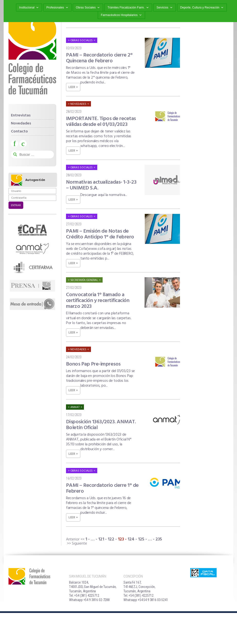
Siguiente (79, 544)
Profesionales (57, 8)
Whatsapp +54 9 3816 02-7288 (89, 600)
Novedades (21, 123)
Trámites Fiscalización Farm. (128, 8)
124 (131, 539)
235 (159, 539)
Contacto (19, 131)
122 (111, 539)
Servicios (165, 8)
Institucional (29, 8)
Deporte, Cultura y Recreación (202, 8)
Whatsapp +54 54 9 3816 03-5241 (146, 600)
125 (141, 539)
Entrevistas (21, 115)
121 (101, 539)
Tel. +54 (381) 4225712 (84, 595)
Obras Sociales (88, 8)
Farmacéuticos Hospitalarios (121, 15)
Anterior (73, 539)
